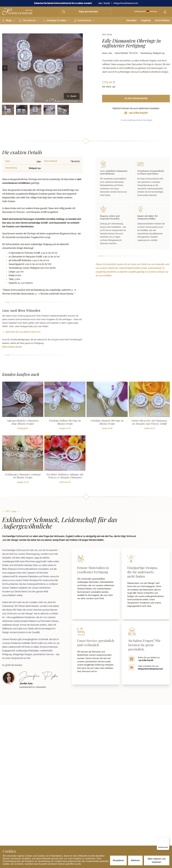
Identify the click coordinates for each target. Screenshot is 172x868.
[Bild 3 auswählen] (36, 110)
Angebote (146, 20)
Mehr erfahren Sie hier (12, 347)
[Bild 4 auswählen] (49, 110)
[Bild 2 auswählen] (22, 110)
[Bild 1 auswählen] (8, 110)
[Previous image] (5, 68)
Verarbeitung (11, 168)
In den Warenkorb (136, 98)
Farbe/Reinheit (51, 161)
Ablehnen (135, 860)
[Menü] (168, 839)
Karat (8, 161)
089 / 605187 (104, 3)
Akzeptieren (118, 860)
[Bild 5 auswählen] (63, 110)
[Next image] (80, 68)
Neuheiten (131, 20)
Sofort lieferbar (162, 20)
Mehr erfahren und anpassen (157, 860)
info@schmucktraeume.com (126, 3)
